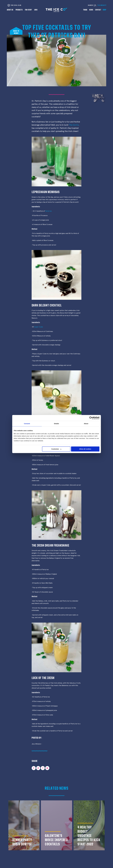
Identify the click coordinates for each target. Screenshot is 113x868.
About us (10, 10)
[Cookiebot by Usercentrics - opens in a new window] (91, 418)
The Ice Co (74, 125)
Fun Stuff (28, 10)
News (91, 10)
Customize (56, 449)
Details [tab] (57, 424)
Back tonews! (16, 32)
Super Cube (38, 327)
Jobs (36, 10)
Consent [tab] (27, 424)
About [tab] (86, 424)
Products (19, 10)
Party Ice (48, 211)
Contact (98, 10)
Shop (104, 10)
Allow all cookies (85, 449)
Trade (85, 10)
